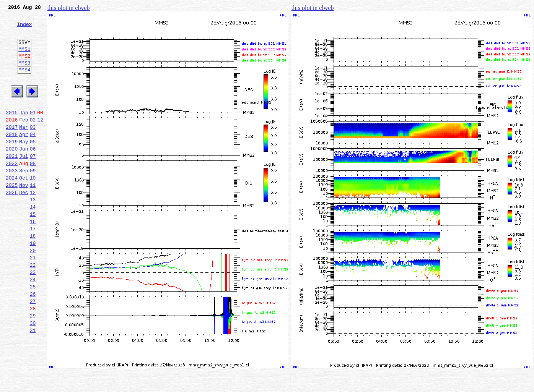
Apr (24, 156)
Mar (24, 147)
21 (33, 299)
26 (33, 341)
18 (33, 274)
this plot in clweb (69, 8)
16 (33, 257)
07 (33, 181)
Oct (24, 206)
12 (40, 139)
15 (33, 248)
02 (33, 139)
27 (33, 349)
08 (33, 190)
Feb (24, 139)
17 (33, 265)
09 (33, 198)
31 (33, 383)
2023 (12, 198)
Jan (24, 131)
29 (33, 366)
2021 (12, 181)
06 (33, 173)
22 (33, 307)
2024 (12, 206)
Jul (24, 181)
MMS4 (24, 82)
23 (33, 316)
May (24, 164)
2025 (12, 215)
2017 (12, 147)
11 (33, 215)
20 (33, 290)
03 (33, 147)
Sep (24, 198)
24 (33, 324)
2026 (12, 223)
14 (33, 240)
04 (33, 156)
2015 (12, 131)
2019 (12, 164)
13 (33, 232)
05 (33, 164)
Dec (24, 223)
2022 (12, 190)
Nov (24, 215)
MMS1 (24, 58)
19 (33, 282)
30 (33, 374)
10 (33, 206)
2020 (12, 173)
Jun (24, 173)
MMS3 (24, 74)
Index (24, 29)
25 (33, 332)
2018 (12, 156)
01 (33, 131)
